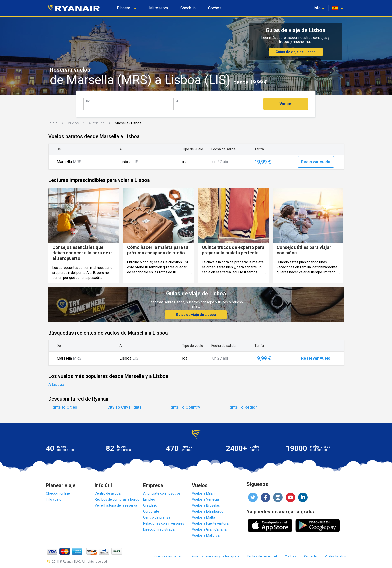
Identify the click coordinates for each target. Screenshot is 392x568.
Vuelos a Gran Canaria (209, 529)
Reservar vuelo (316, 162)
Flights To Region (242, 407)
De (88, 101)
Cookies (291, 556)
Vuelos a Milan (203, 493)
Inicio (53, 123)
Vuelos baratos (335, 556)
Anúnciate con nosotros (162, 493)
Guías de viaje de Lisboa (296, 52)
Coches (215, 8)
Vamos (286, 104)
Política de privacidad (262, 556)
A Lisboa (56, 385)
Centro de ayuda (108, 493)
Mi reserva (159, 8)
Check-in (188, 8)
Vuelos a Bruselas (206, 505)
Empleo (149, 499)
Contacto (311, 556)
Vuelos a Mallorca (206, 535)
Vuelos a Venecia (205, 499)
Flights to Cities (63, 407)
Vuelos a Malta (204, 517)
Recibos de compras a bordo (117, 499)
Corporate (151, 511)
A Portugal (97, 123)
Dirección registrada (159, 529)
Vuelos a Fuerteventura (210, 523)
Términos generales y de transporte (215, 556)
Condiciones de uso (168, 556)
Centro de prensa (157, 517)
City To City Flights (125, 407)
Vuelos (73, 123)
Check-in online (58, 493)
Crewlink (150, 505)
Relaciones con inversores (164, 523)
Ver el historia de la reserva (116, 505)
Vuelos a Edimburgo (208, 511)
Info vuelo (54, 499)
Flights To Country (183, 407)
